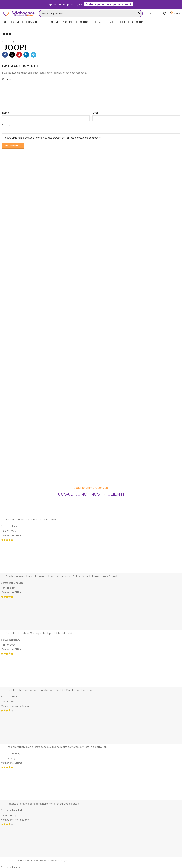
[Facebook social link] (5, 60)
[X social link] (12, 60)
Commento (9, 85)
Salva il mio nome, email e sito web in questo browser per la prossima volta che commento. (53, 143)
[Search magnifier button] (139, 16)
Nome (6, 118)
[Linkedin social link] (26, 60)
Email (96, 118)
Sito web (7, 130)
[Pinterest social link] (19, 60)
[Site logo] (20, 16)
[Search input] (89, 16)
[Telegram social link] (33, 60)
